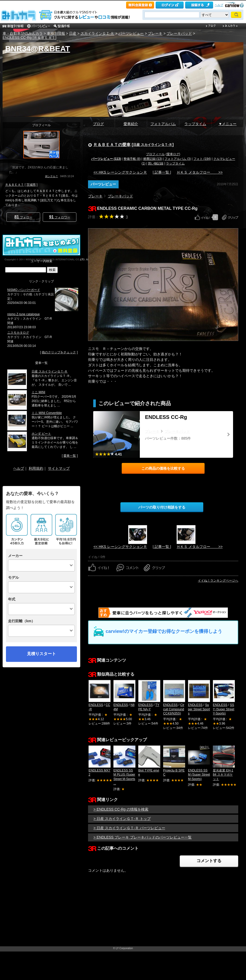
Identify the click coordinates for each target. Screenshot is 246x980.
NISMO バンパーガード (24, 290)
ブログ (98, 124)
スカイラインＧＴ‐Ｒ (97, 33)
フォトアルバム (163, 124)
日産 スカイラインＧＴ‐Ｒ (153, 145)
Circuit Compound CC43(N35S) (174, 709)
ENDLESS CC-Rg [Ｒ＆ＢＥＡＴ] (30, 38)
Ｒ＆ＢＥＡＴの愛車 (112, 145)
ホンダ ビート (41, 434)
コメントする (209, 861)
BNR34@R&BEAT (38, 49)
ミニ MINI (38, 392)
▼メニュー (228, 124)
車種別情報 (56, 33)
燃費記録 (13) (153, 159)
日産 (73, 33)
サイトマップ (59, 468)
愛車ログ (173, 154)
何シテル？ (52, 176)
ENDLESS (96, 705)
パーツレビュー (131, 33)
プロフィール (155, 154)
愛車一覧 (70, 456)
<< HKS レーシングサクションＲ (120, 172)
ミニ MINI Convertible (47, 413)
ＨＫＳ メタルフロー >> (200, 172)
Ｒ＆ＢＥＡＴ (15, 185)
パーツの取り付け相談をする (162, 507)
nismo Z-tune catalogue (23, 314)
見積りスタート (41, 654)
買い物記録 (156, 163)
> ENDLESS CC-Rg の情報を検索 (121, 809)
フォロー (23, 217)
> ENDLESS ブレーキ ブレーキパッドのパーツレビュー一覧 (143, 837)
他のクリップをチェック (59, 352)
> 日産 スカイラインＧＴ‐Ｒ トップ (122, 819)
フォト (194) (202, 159)
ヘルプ (219, 5)
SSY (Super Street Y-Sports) (224, 709)
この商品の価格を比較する (163, 468)
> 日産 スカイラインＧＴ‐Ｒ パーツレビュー (129, 828)
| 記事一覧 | (162, 172)
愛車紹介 (131, 124)
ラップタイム (195, 124)
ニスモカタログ (18, 333)
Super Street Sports (199, 709)
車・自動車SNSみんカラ (23, 33)
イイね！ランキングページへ (218, 581)
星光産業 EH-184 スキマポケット (223, 775)
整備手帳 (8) (132, 159)
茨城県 (31, 185)
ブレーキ (155, 33)
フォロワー (59, 217)
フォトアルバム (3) (178, 159)
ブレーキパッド (179, 33)
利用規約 (36, 468)
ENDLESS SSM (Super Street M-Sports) (199, 775)
